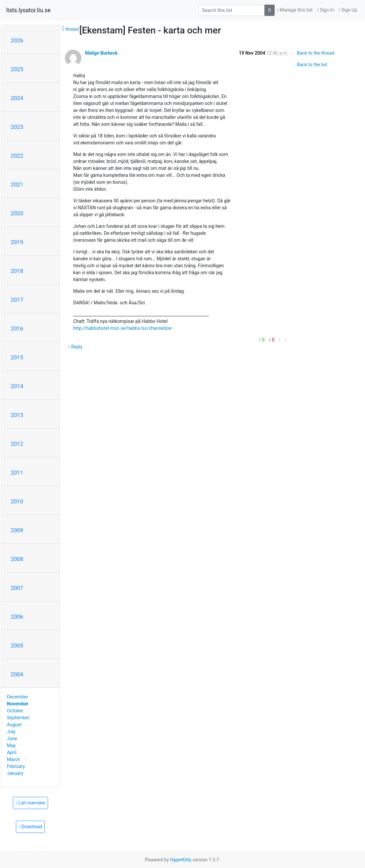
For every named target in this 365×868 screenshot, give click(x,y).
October (15, 711)
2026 (17, 40)
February (16, 766)
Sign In (325, 10)
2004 (17, 674)
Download (30, 827)
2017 (17, 300)
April (12, 752)
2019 (17, 242)
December (18, 697)
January (15, 773)
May (11, 745)
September (18, 718)
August (14, 725)
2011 (17, 473)
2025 (17, 69)
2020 (17, 213)
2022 (17, 156)
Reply (75, 347)
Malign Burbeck (101, 53)
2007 (17, 588)
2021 (17, 184)
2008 (17, 559)
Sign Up (348, 10)
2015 (17, 357)
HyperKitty (181, 860)
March (14, 759)
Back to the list (309, 65)
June (12, 739)
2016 (17, 329)
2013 (17, 415)
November (18, 704)
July (11, 732)
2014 (17, 386)
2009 (17, 530)
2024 (17, 98)
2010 (17, 501)
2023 (17, 127)
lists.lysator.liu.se (28, 10)
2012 (17, 444)
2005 (17, 645)
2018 (17, 271)
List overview (30, 803)
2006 (17, 617)
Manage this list (295, 10)
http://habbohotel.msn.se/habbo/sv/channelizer (123, 328)
